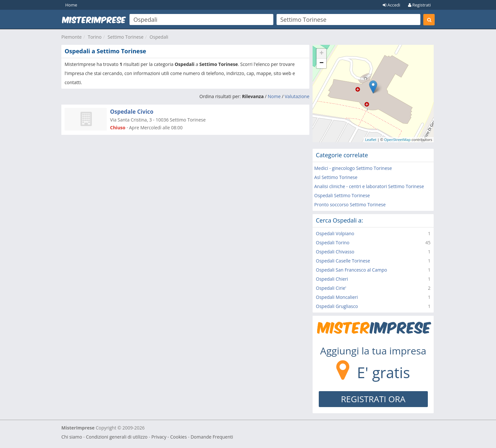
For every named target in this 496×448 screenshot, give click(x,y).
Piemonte (72, 37)
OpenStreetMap (397, 140)
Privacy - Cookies (169, 437)
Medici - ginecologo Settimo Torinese (353, 168)
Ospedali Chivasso (335, 252)
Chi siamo (72, 437)
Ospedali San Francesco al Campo (352, 270)
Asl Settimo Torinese (336, 177)
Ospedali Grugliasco (337, 306)
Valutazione (297, 96)
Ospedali (159, 37)
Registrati (419, 5)
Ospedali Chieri (332, 279)
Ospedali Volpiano (335, 233)
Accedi (391, 5)
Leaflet (371, 140)
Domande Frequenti (212, 437)
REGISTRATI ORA (373, 399)
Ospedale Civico (132, 112)
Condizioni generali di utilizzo (117, 437)
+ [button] (322, 54)
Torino (94, 37)
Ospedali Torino (333, 243)
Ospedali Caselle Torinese (343, 261)
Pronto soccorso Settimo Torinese (350, 205)
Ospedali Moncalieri (337, 297)
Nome (274, 96)
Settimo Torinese (126, 37)
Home (71, 5)
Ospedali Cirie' (331, 288)
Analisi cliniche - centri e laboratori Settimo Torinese (369, 186)
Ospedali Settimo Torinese (342, 195)
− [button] (322, 63)
